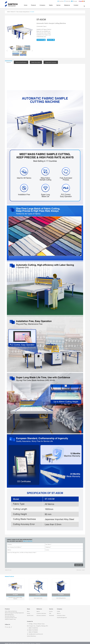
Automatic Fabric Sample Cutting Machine (14, 597)
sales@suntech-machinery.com (36, 633)
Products (33, 5)
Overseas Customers (41, 614)
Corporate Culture (61, 614)
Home (26, 5)
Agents (38, 610)
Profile (58, 610)
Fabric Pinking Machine (55, 597)
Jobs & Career (30, 614)
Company (42, 5)
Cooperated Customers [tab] (53, 62)
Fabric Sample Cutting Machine (23, 12)
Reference (67, 5)
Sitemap (38, 642)
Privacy (33, 642)
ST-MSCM (55, 593)
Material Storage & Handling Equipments (14, 611)
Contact (76, 5)
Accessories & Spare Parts (11, 616)
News (28, 610)
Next (84, 568)
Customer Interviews (41, 612)
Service (58, 5)
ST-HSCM (35, 593)
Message (74, 1)
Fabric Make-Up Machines (11, 610)
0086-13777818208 (33, 630)
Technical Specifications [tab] (22, 62)
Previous (79, 568)
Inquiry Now (41, 40)
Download (61, 1)
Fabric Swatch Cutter (35, 597)
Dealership (67, 1)
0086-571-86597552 (28, 540)
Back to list (8, 568)
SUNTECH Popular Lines (10, 618)
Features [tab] (9, 62)
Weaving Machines (9, 613)
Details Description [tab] (37, 62)
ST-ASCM (14, 593)
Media (51, 5)
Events (28, 612)
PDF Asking (51, 40)
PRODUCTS (13, 12)
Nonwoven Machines (10, 614)
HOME (8, 12)
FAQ (50, 612)
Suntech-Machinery (31, 635)
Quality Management (62, 616)
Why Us (59, 612)
